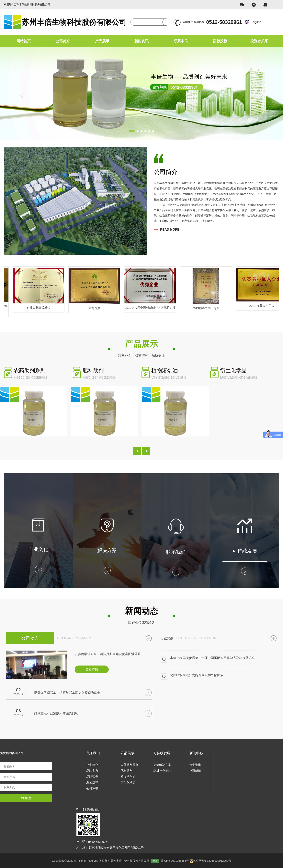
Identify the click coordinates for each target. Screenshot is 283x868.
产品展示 (102, 41)
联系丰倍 (181, 41)
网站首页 (24, 41)
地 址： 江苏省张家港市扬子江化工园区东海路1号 (110, 848)
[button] (137, 451)
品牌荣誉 (92, 777)
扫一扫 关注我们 (88, 809)
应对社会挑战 (162, 771)
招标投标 (220, 41)
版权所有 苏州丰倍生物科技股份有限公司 (130, 861)
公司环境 (92, 788)
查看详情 (92, 669)
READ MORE (167, 230)
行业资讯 (195, 765)
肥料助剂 (127, 771)
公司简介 (63, 41)
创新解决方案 (162, 765)
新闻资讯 (141, 41)
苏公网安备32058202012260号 (210, 861)
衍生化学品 (128, 782)
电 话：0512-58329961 (93, 842)
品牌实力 (92, 771)
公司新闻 (195, 771)
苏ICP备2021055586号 (175, 861)
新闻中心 (196, 753)
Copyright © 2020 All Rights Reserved (75, 861)
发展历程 (92, 782)
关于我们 (93, 753)
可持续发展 (162, 753)
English (256, 22)
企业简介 (92, 765)
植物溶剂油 (128, 777)
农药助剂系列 (130, 765)
